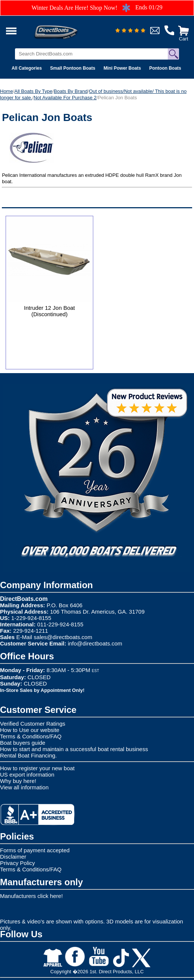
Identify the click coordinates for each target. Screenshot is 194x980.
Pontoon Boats (165, 68)
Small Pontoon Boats (73, 68)
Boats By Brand (71, 91)
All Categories (27, 68)
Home (7, 91)
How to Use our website (30, 730)
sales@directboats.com (63, 637)
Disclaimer (13, 857)
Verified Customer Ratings (33, 724)
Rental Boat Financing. (28, 755)
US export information (27, 775)
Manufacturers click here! (31, 896)
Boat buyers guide (23, 743)
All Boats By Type (33, 91)
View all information (24, 787)
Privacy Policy (17, 863)
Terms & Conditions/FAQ (31, 736)
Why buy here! (18, 781)
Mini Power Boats (122, 68)
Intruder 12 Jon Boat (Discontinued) (49, 311)
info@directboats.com (95, 643)
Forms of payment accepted (35, 850)
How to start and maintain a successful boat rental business (74, 749)
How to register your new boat (37, 768)
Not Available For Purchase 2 (65, 98)
